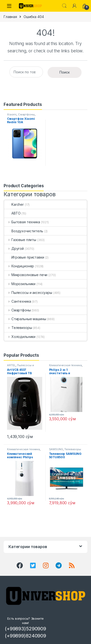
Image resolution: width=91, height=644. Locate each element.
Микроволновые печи (26, 275)
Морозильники (20, 284)
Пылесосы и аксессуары (28, 293)
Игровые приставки (24, 257)
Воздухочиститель (24, 231)
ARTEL (11, 365)
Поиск (65, 72)
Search (64, 6)
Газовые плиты (20, 240)
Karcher (14, 204)
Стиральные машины (25, 319)
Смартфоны (26, 114)
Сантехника (17, 301)
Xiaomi (12, 114)
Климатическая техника (65, 365)
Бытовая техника (22, 222)
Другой (14, 248)
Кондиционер (19, 266)
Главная (10, 17)
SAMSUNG (56, 449)
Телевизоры (18, 328)
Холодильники (20, 337)
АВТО (12, 213)
